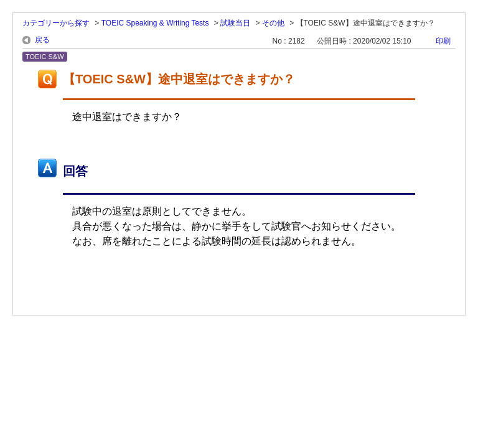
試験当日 (235, 23)
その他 (273, 23)
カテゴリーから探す (56, 23)
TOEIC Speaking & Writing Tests (155, 23)
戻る (42, 40)
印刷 (443, 41)
